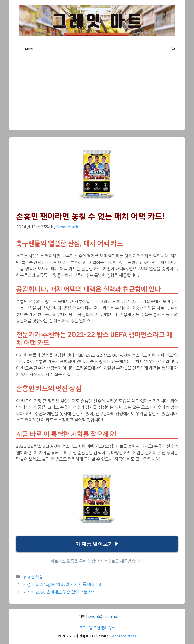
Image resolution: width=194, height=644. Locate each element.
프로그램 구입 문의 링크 (97, 628)
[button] (173, 49)
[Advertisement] (97, 95)
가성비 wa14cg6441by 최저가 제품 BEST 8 (62, 584)
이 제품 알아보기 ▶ (97, 544)
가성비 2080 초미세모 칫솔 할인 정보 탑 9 (59, 592)
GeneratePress (123, 636)
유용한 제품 (33, 577)
